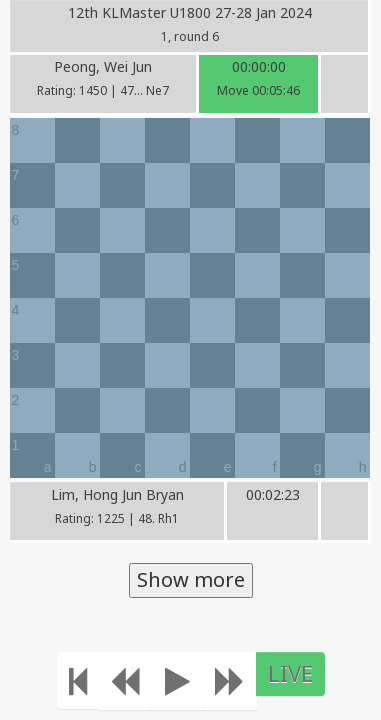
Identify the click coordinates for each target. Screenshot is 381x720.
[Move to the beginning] (78, 681)
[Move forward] (230, 681)
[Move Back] (125, 681)
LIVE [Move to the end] (290, 673)
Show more (191, 579)
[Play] (177, 681)
